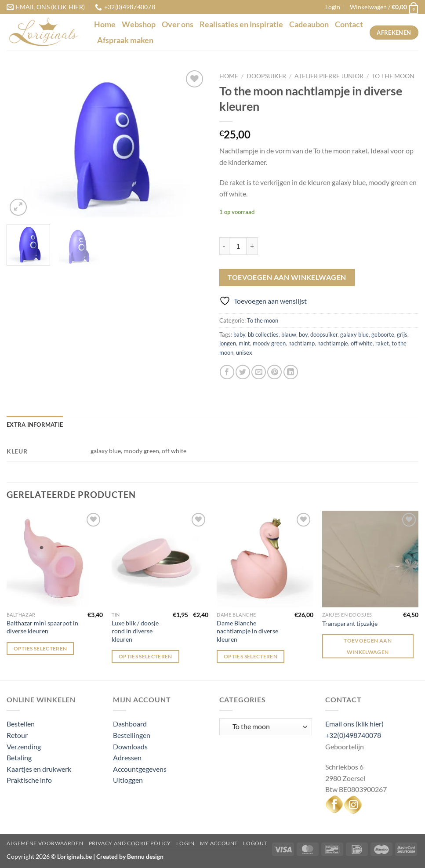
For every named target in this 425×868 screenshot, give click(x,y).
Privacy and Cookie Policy (130, 843)
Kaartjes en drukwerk (39, 769)
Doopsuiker (266, 76)
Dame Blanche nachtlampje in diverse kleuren (247, 631)
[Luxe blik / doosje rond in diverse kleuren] (160, 559)
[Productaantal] (238, 246)
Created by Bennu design (129, 856)
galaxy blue (354, 334)
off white (362, 343)
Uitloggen (128, 780)
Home (105, 24)
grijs (402, 334)
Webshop (139, 24)
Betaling (19, 757)
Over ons (178, 24)
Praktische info (29, 780)
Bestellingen (132, 735)
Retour (17, 735)
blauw (289, 334)
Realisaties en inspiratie (241, 24)
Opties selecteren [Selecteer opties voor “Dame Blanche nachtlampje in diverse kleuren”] (251, 656)
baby (239, 334)
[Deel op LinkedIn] (291, 372)
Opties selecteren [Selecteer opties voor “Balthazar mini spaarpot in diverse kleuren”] (40, 648)
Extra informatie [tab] (35, 425)
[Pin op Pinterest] (274, 372)
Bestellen (21, 724)
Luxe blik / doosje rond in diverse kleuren (135, 631)
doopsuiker (324, 334)
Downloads (130, 746)
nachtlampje (333, 343)
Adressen (127, 757)
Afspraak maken (125, 40)
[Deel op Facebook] (227, 372)
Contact (349, 24)
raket (382, 343)
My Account (219, 843)
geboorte (383, 334)
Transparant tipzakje (350, 623)
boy (303, 334)
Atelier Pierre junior (329, 76)
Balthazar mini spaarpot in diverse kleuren (42, 627)
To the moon (393, 76)
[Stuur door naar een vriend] (259, 372)
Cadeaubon (309, 24)
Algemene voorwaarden (45, 843)
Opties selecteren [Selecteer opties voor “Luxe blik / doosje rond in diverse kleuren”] (145, 656)
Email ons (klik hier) (354, 724)
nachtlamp (301, 343)
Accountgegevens (140, 769)
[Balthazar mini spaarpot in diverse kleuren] (55, 559)
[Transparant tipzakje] (371, 559)
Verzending (24, 746)
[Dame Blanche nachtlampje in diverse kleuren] (265, 559)
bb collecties (263, 334)
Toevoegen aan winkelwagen (287, 277)
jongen (228, 343)
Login (185, 843)
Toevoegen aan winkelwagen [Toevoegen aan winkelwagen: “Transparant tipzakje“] (368, 646)
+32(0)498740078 (353, 735)
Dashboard (130, 724)
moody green (269, 343)
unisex (244, 352)
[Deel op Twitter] (243, 372)
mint (244, 343)
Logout (255, 843)
